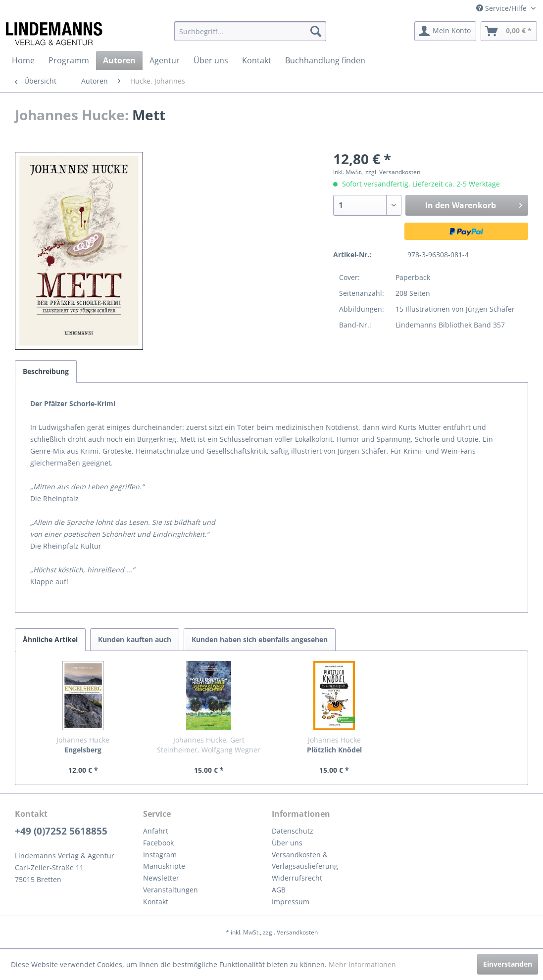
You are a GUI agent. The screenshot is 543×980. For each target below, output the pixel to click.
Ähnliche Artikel (50, 639)
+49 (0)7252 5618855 (61, 831)
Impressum (291, 902)
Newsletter (161, 878)
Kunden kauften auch (135, 639)
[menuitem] (250, 31)
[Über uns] (211, 60)
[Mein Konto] (445, 31)
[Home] (23, 60)
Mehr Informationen (362, 964)
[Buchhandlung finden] (325, 60)
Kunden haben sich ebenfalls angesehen (260, 639)
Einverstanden (508, 964)
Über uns (287, 843)
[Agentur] (165, 60)
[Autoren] (119, 60)
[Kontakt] (257, 60)
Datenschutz (293, 831)
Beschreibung (46, 371)
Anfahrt (156, 831)
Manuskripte (164, 866)
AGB (279, 890)
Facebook (158, 843)
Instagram (160, 855)
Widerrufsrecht (297, 878)
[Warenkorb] (509, 31)
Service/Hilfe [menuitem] (502, 8)
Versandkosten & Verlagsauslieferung (305, 861)
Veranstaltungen (171, 890)
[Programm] (69, 60)
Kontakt (156, 902)
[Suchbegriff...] (250, 31)
